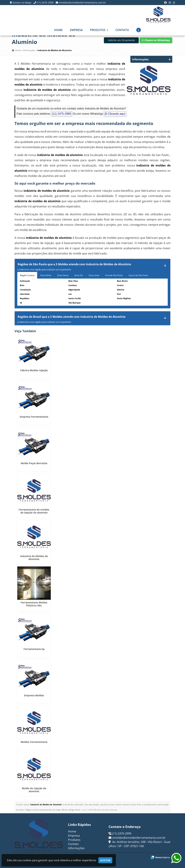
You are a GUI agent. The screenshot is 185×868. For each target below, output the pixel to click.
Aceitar (105, 860)
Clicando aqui (115, 114)
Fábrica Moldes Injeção (34, 370)
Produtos (99, 30)
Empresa (76, 30)
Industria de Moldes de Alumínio (34, 558)
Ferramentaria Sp (34, 649)
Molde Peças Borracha (34, 463)
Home (58, 30)
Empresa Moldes (34, 695)
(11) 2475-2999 (45, 3)
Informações (76, 848)
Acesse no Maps (22, 3)
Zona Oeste (63, 275)
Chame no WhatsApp (156, 40)
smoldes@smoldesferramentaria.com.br (82, 3)
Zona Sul (79, 275)
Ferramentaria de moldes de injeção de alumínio (34, 511)
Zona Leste (94, 275)
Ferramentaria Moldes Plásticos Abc (34, 604)
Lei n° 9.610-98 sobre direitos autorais (100, 810)
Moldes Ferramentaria (34, 742)
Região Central (27, 275)
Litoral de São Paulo (138, 275)
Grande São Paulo (114, 275)
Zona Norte (46, 275)
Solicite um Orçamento (121, 40)
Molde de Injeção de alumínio (34, 790)
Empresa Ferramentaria (34, 417)
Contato (122, 30)
